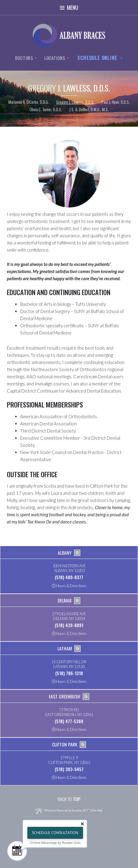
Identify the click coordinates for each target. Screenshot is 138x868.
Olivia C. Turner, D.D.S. (46, 110)
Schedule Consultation (55, 833)
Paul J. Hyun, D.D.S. (116, 102)
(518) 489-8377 (69, 577)
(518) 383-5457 (69, 769)
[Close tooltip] (82, 824)
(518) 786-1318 (69, 673)
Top (69, 799)
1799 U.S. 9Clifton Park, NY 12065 (69, 760)
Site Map (97, 810)
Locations (57, 58)
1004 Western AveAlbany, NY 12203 (69, 568)
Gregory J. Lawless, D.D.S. (75, 102)
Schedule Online (100, 58)
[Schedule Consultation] (17, 851)
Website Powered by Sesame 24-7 (62, 811)
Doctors (26, 58)
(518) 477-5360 (69, 721)
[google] (77, 553)
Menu (69, 7)
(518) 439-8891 (69, 625)
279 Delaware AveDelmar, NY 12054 (69, 616)
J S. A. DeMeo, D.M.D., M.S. (89, 110)
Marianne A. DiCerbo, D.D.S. (29, 102)
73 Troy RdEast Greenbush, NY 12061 (69, 712)
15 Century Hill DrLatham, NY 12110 (69, 664)
